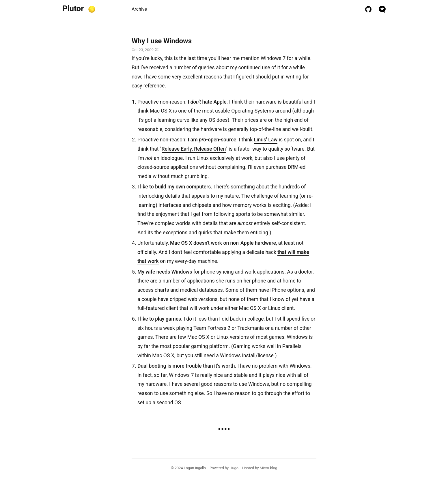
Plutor (73, 9)
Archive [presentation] (139, 9)
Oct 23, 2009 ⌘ (145, 50)
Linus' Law (266, 140)
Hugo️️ (234, 468)
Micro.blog (269, 468)
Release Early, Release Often (194, 149)
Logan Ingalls (195, 468)
